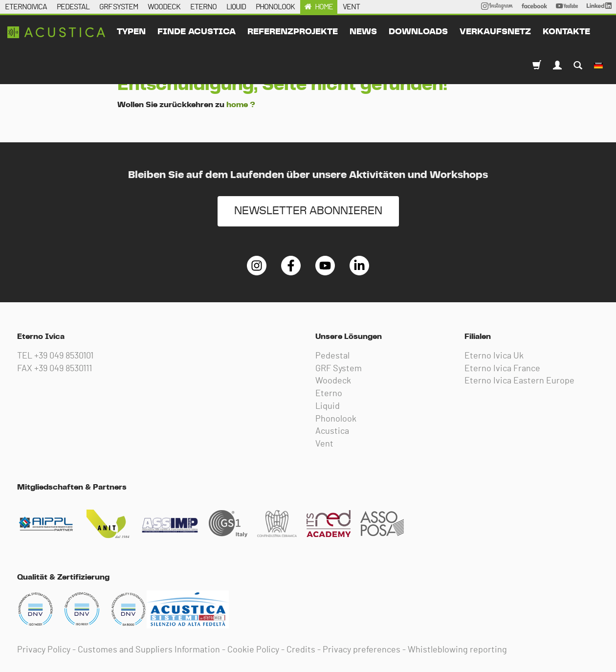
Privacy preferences (362, 650)
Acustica (332, 431)
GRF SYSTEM (119, 7)
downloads (418, 32)
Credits (301, 650)
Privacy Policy (44, 650)
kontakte (566, 32)
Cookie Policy (253, 650)
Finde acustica (197, 32)
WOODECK (164, 7)
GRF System (339, 369)
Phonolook (336, 419)
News (363, 32)
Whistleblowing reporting (457, 650)
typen (131, 32)
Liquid (328, 406)
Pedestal (332, 356)
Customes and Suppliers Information (149, 650)
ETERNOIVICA (26, 7)
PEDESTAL (73, 7)
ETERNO (203, 7)
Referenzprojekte (293, 32)
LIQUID (236, 7)
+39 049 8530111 (63, 369)
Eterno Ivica (56, 32)
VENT (351, 7)
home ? (241, 105)
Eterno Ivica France (502, 369)
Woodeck (333, 381)
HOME (324, 7)
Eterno (329, 394)
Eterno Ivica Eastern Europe (519, 381)
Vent (324, 444)
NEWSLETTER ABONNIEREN (308, 211)
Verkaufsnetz (495, 32)
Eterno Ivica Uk (494, 356)
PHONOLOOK (275, 7)
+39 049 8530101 (64, 356)
